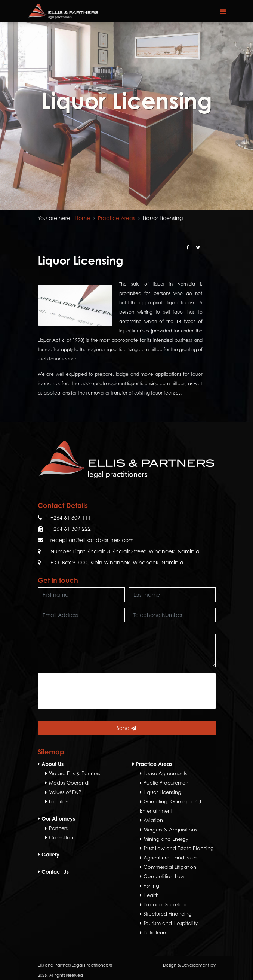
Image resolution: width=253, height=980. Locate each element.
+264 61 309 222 (71, 529)
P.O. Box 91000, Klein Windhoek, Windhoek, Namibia (117, 562)
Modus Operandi (69, 783)
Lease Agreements (165, 773)
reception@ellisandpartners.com (92, 540)
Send (126, 728)
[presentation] (98, 691)
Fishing (151, 886)
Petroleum (155, 932)
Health (151, 895)
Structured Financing (168, 914)
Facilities (59, 801)
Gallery (50, 854)
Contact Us (55, 872)
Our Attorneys (58, 818)
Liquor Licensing (162, 792)
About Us (53, 764)
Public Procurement (167, 783)
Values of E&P (65, 792)
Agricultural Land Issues (171, 858)
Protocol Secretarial (167, 904)
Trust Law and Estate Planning (179, 848)
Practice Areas (116, 218)
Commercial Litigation (170, 867)
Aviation (153, 820)
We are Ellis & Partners (75, 773)
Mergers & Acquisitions (170, 830)
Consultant (62, 837)
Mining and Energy (166, 839)
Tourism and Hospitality (171, 923)
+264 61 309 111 (71, 518)
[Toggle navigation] (223, 11)
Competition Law (164, 876)
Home (82, 218)
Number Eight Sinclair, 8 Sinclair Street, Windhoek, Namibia (125, 551)
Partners (58, 828)
